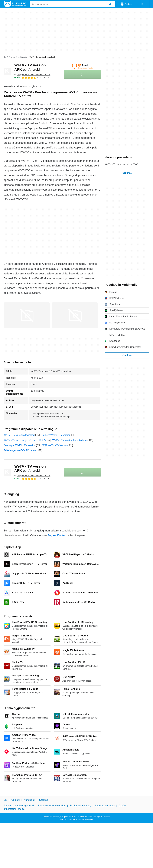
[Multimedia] (22, 57)
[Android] (12, 57)
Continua (127, 173)
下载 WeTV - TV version (55, 445)
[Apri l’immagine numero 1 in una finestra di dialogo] (75, 315)
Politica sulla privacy (80, 806)
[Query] (72, 4)
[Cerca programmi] (110, 4)
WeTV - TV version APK (30, 468)
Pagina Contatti (57, 535)
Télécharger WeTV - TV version (20, 450)
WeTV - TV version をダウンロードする (25, 440)
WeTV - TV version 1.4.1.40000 (121, 164)
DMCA (122, 806)
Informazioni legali (105, 806)
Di (32, 75)
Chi (5, 800)
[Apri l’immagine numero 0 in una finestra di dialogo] (27, 315)
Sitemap (44, 800)
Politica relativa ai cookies (52, 806)
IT (145, 4)
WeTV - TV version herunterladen (70, 440)
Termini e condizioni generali (19, 806)
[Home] (5, 57)
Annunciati (29, 800)
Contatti (15, 800)
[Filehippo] (15, 4)
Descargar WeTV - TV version (19, 445)
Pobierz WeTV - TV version (56, 435)
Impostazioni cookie (14, 809)
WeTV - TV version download (19, 435)
